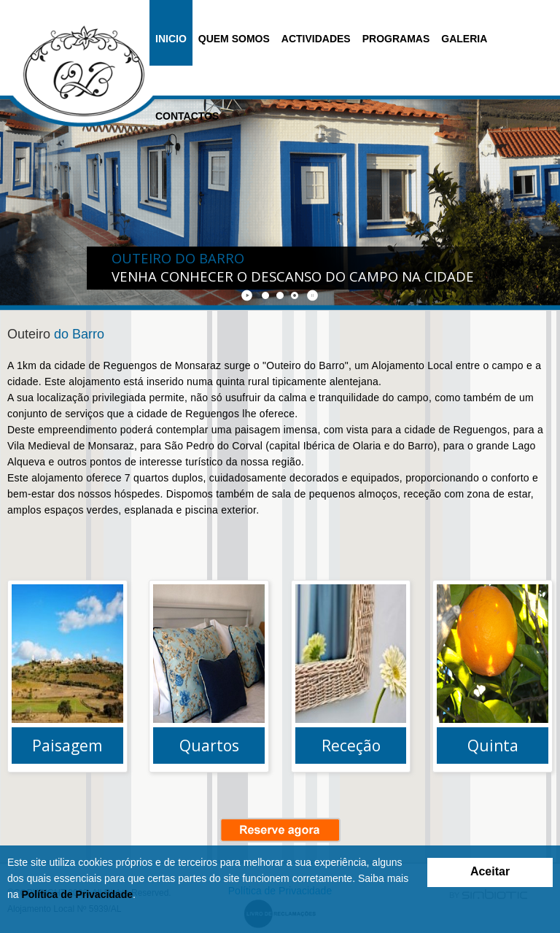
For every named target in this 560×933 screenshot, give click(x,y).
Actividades (316, 39)
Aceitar (490, 871)
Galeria (464, 39)
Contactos (187, 116)
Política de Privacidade (77, 894)
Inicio (171, 39)
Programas (396, 39)
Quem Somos (234, 39)
